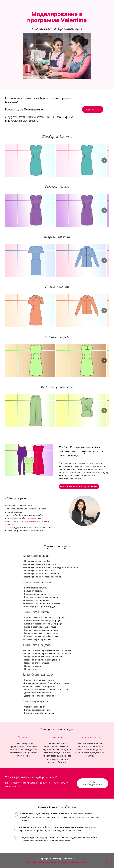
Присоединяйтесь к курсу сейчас (79, 486)
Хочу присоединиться (93, 783)
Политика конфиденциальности (41, 862)
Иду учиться (93, 109)
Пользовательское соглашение (73, 862)
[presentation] (104, 160)
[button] (30, 160)
